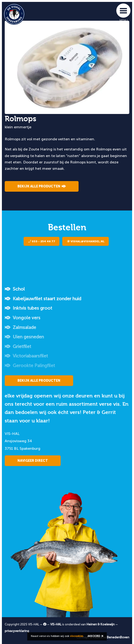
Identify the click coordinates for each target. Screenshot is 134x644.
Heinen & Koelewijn (101, 624)
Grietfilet (18, 346)
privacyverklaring (17, 631)
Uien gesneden (24, 337)
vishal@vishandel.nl (86, 241)
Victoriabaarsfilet (26, 356)
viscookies (77, 636)
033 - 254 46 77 (42, 241)
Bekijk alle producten (42, 186)
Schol (15, 289)
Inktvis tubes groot (28, 308)
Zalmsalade (20, 327)
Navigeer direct (33, 461)
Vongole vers (23, 318)
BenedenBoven (118, 637)
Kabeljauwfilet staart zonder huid (43, 299)
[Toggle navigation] (123, 11)
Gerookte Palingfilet (30, 366)
